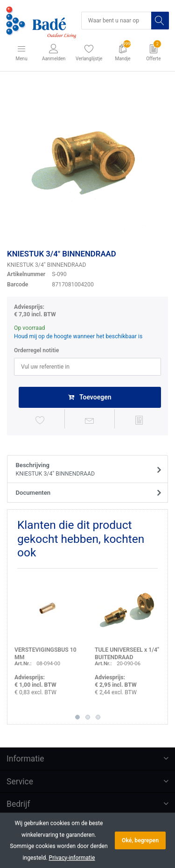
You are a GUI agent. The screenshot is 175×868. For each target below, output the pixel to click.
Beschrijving (85, 470)
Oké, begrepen (140, 840)
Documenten (33, 493)
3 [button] (98, 717)
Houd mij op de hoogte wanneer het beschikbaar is (78, 336)
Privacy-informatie (72, 858)
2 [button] (88, 717)
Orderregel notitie (36, 350)
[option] (87, 162)
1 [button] (77, 717)
